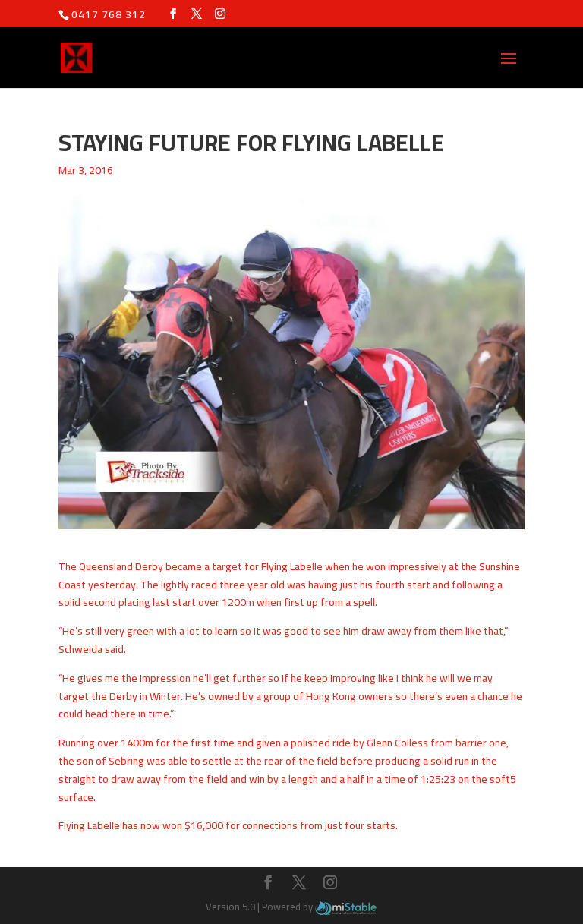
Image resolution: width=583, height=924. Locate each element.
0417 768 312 (109, 14)
